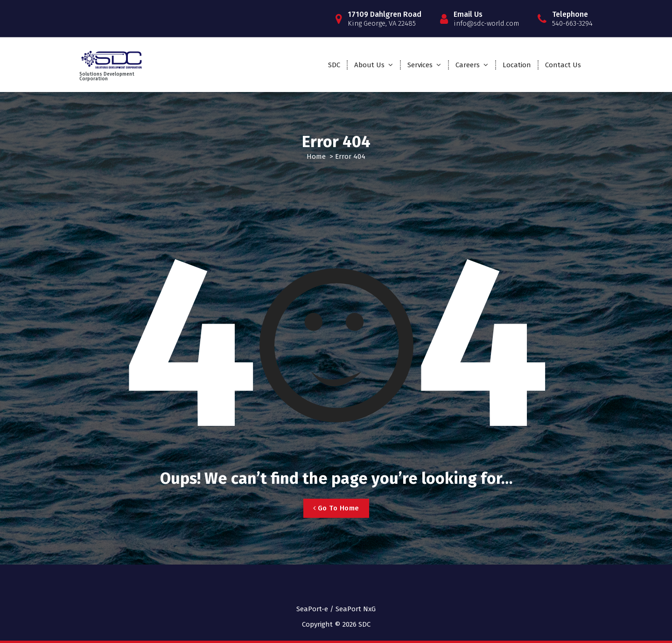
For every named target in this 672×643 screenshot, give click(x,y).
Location (517, 65)
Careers (468, 65)
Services (420, 65)
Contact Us (563, 65)
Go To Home (336, 508)
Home (316, 156)
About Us (369, 65)
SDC (334, 65)
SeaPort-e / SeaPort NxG (336, 609)
